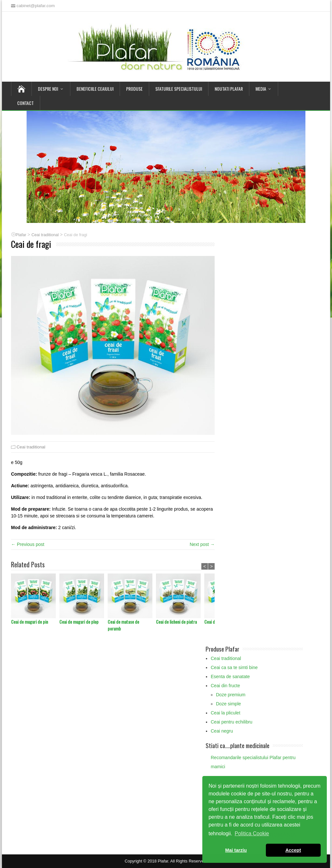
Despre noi (48, 89)
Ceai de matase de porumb (123, 625)
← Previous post (28, 544)
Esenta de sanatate (230, 677)
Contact (25, 103)
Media (261, 89)
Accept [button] (293, 850)
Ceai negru (222, 731)
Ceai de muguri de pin (30, 622)
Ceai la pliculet (225, 713)
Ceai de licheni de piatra (176, 622)
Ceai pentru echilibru (231, 722)
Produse (134, 89)
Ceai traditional (31, 447)
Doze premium (231, 695)
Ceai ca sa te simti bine (234, 667)
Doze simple (228, 704)
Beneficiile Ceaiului (95, 89)
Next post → (202, 544)
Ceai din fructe (225, 686)
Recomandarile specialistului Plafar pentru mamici (253, 762)
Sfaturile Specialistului (179, 89)
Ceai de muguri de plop (79, 622)
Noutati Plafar (229, 89)
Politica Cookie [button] (252, 833)
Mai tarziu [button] (236, 850)
